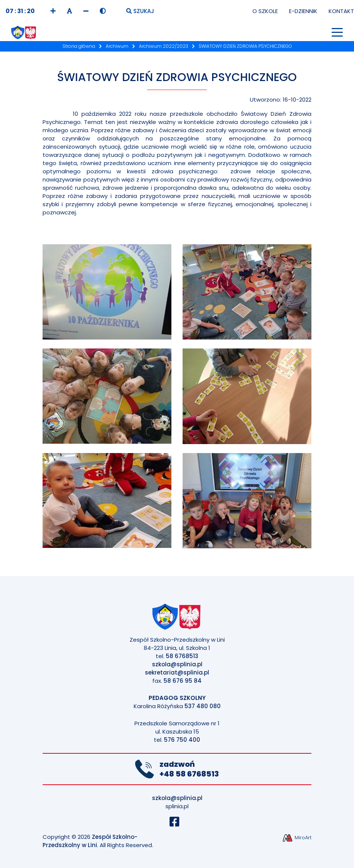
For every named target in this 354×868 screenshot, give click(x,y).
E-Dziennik (303, 11)
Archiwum (117, 46)
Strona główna (79, 46)
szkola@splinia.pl (177, 664)
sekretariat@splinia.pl (177, 672)
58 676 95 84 (183, 681)
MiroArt (297, 838)
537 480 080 (203, 706)
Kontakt (341, 11)
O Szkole (265, 11)
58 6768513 (182, 656)
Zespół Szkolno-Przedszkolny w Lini (90, 841)
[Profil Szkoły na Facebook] (177, 824)
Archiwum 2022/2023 (164, 46)
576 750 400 (182, 740)
